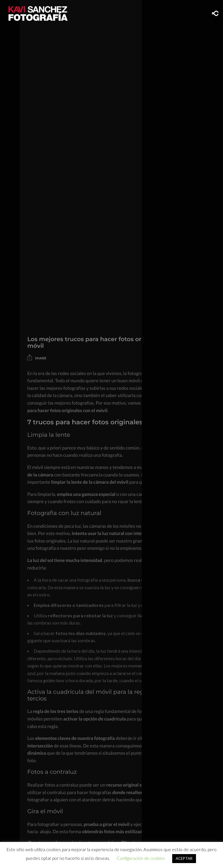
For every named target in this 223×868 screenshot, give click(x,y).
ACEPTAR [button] (184, 858)
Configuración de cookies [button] (141, 858)
